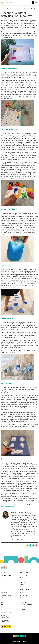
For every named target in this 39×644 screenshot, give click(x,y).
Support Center (24, 602)
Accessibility (23, 609)
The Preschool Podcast (26, 578)
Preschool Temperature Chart (12, 129)
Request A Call (6, 626)
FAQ (21, 598)
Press (2, 605)
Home (11, 639)
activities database (7, 507)
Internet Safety (24, 595)
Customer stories (25, 587)
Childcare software (6, 595)
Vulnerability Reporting (26, 605)
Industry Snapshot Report (27, 580)
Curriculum (4, 578)
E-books (22, 585)
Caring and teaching (6, 600)
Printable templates (25, 582)
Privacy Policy (19, 639)
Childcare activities (25, 589)
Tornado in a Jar (7, 265)
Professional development (8, 580)
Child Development (6, 575)
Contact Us (23, 600)
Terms (28, 639)
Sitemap (22, 607)
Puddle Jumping (7, 318)
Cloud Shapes (6, 459)
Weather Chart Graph (9, 68)
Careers (3, 607)
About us (3, 602)
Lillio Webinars (24, 575)
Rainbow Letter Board (9, 209)
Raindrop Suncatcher (9, 383)
